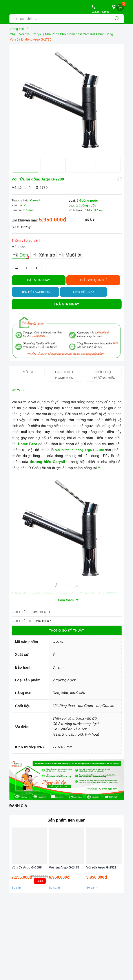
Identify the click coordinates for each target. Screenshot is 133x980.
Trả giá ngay (66, 304)
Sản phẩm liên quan (66, 820)
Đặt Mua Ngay (38, 280)
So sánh (17, 888)
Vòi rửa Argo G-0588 (27, 867)
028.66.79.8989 (101, 12)
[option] (67, 99)
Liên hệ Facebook (35, 292)
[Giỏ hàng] (120, 7)
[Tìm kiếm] (117, 19)
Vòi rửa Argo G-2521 (101, 867)
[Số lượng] (27, 268)
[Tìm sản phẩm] (60, 19)
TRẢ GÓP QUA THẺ (93, 280)
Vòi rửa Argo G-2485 (64, 867)
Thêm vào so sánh (27, 241)
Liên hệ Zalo (84, 292)
